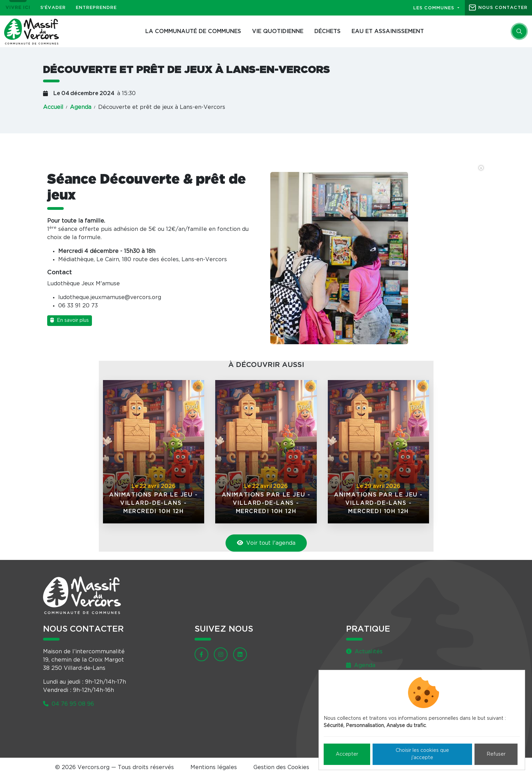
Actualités (364, 652)
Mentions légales (214, 767)
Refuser (496, 754)
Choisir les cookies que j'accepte (422, 754)
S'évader (53, 8)
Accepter (347, 754)
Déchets (327, 31)
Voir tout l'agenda (266, 543)
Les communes (435, 8)
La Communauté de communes (193, 31)
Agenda (81, 107)
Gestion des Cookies (281, 767)
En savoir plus (70, 320)
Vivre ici (18, 8)
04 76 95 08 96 (69, 704)
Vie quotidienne (278, 31)
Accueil (53, 107)
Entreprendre (96, 8)
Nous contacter (503, 8)
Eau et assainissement (388, 31)
